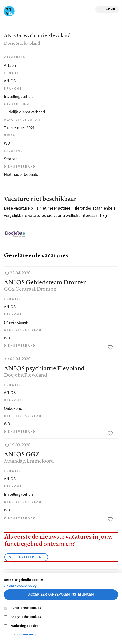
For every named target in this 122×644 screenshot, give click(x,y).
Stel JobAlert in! (26, 557)
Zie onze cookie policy (20, 586)
